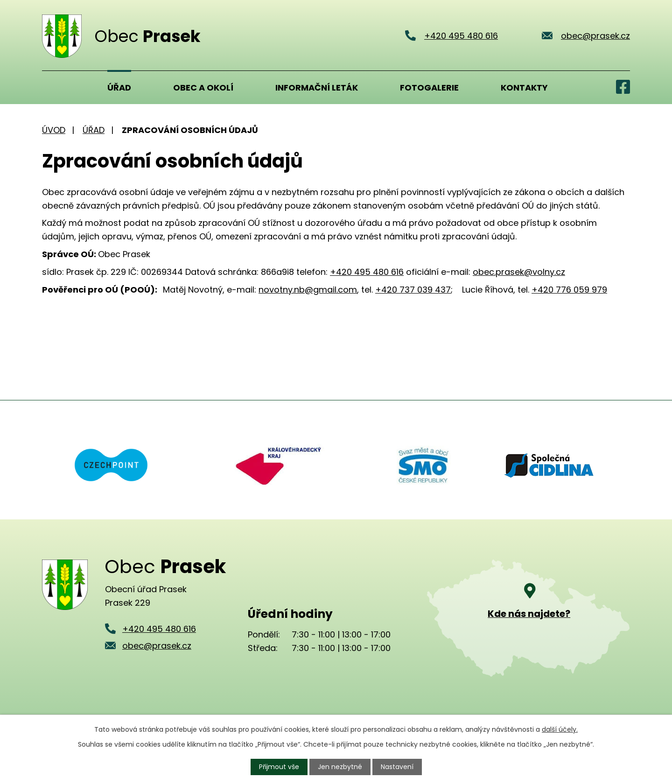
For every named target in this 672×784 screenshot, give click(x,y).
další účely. (560, 729)
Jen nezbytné (340, 767)
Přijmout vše (279, 767)
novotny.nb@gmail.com (308, 290)
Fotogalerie (429, 87)
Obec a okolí (203, 87)
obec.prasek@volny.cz (519, 272)
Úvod (54, 87)
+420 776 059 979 (569, 290)
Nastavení (397, 767)
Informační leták (317, 87)
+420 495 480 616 (367, 272)
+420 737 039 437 (413, 290)
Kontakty (524, 87)
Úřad (119, 87)
